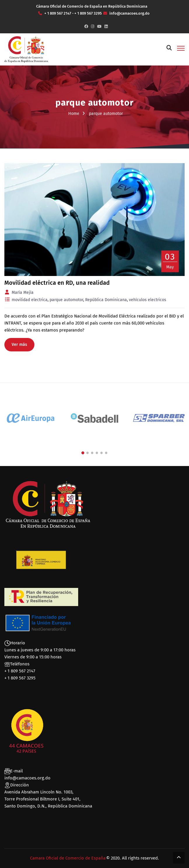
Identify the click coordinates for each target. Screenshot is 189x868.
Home (74, 114)
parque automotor (66, 300)
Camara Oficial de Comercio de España (68, 858)
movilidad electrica (30, 300)
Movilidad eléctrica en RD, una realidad (57, 283)
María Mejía (23, 293)
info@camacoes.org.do (27, 778)
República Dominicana (106, 300)
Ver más (19, 345)
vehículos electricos (148, 300)
